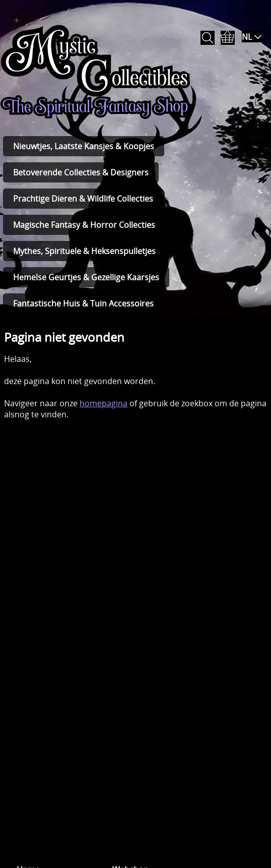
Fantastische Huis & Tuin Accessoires (83, 303)
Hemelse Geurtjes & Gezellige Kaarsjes (86, 277)
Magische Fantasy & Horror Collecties (84, 225)
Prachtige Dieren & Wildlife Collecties (83, 199)
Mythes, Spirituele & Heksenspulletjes (84, 251)
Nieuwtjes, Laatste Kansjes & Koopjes (84, 146)
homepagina (104, 403)
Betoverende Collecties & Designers (81, 172)
